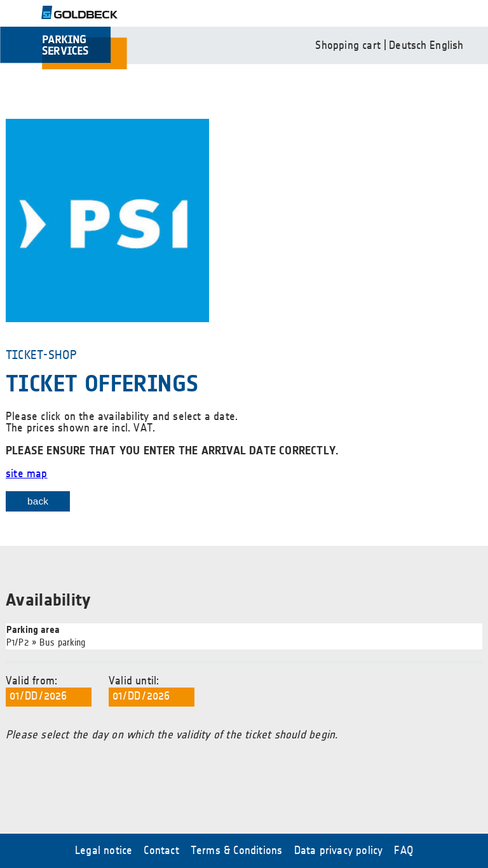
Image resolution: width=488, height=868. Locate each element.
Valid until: (152, 691)
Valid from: (49, 691)
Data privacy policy (339, 851)
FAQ (403, 851)
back (38, 501)
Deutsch (408, 46)
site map (27, 474)
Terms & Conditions (237, 851)
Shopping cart (348, 46)
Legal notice (104, 851)
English (446, 46)
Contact (161, 851)
